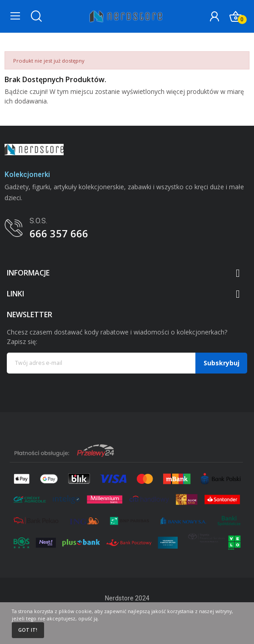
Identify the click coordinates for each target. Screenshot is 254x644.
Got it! (28, 630)
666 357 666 (59, 233)
